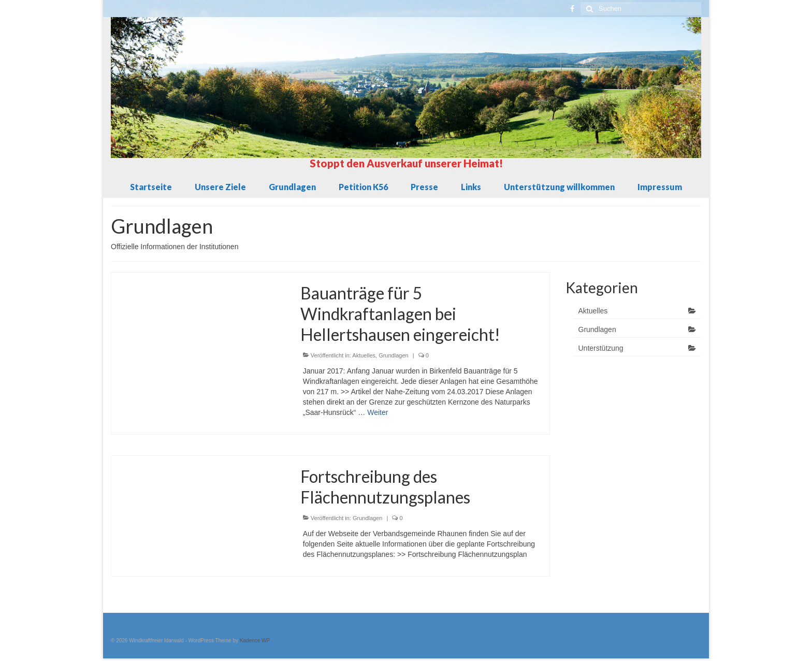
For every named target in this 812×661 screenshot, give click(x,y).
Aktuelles (364, 355)
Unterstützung (601, 348)
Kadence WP (255, 641)
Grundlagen (394, 355)
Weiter (378, 412)
